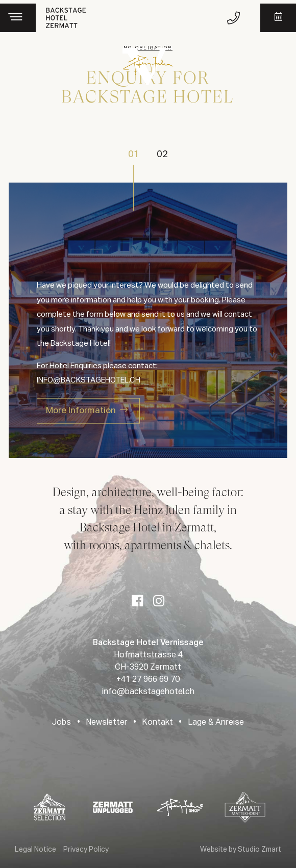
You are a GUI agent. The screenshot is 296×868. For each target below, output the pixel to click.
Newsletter (107, 723)
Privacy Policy (86, 850)
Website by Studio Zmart (241, 850)
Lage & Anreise (216, 723)
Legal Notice (35, 850)
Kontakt (157, 723)
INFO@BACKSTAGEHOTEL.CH (89, 380)
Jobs (61, 723)
